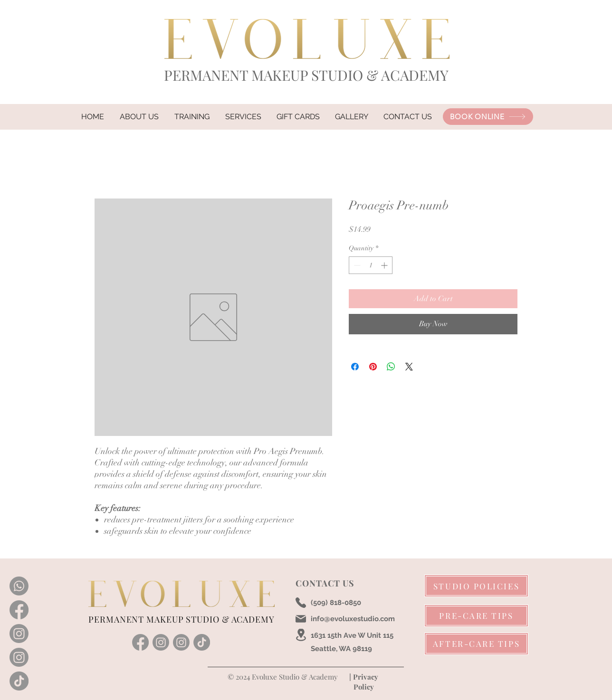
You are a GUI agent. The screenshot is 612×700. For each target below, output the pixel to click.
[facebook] (140, 642)
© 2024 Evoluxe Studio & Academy (282, 677)
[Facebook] (19, 610)
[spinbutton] (371, 265)
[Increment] (385, 265)
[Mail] (301, 619)
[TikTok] (19, 681)
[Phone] (301, 603)
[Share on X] (409, 367)
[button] (243, 117)
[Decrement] (356, 265)
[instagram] (161, 642)
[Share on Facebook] (355, 367)
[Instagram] (19, 634)
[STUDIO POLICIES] (476, 586)
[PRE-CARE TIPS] (476, 616)
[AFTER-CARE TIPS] (476, 644)
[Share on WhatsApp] (391, 367)
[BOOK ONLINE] (488, 117)
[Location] (301, 635)
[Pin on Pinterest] (373, 367)
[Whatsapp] (19, 586)
